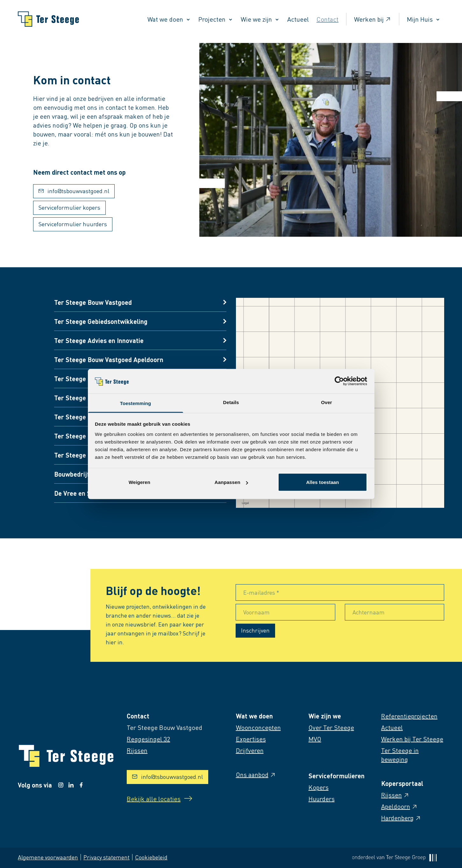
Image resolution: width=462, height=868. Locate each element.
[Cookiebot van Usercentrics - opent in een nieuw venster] (339, 381)
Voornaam (256, 612)
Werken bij (373, 19)
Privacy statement (107, 857)
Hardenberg (401, 818)
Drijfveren (250, 750)
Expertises (251, 739)
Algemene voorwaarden (48, 857)
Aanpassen (231, 482)
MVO (315, 739)
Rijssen (395, 795)
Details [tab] (231, 402)
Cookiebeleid (151, 857)
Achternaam (369, 612)
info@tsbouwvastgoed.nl (74, 191)
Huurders (322, 799)
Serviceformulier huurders (73, 224)
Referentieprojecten (409, 716)
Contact (327, 19)
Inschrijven (255, 630)
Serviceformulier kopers (69, 207)
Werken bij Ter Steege (412, 739)
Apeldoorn (399, 806)
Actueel (298, 19)
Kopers (319, 787)
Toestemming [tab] (136, 403)
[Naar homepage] (48, 19)
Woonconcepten (258, 727)
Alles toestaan (322, 482)
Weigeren (139, 482)
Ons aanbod (256, 774)
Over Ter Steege (331, 727)
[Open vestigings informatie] (140, 302)
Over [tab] (327, 402)
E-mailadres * (261, 592)
